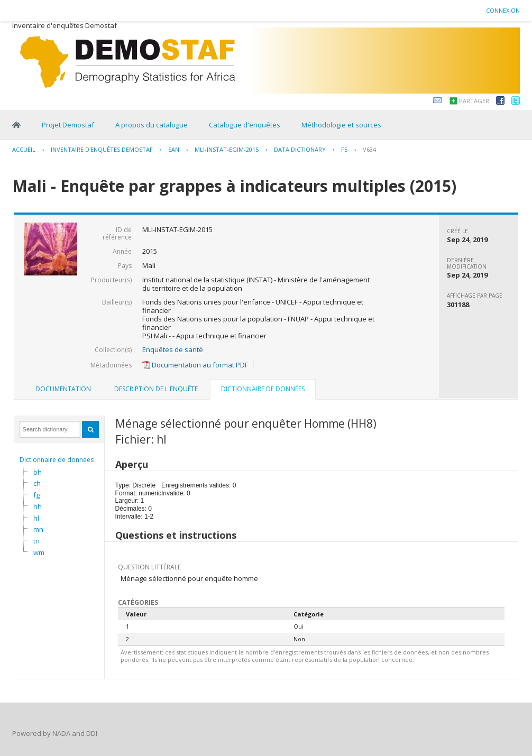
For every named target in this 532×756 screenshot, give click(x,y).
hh (38, 506)
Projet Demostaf (68, 125)
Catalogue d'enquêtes (245, 125)
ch (37, 483)
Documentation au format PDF (195, 365)
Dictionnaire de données (57, 460)
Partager (474, 101)
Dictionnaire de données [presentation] (263, 389)
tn (36, 541)
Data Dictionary (300, 149)
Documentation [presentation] (63, 389)
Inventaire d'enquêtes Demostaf (102, 149)
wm (39, 552)
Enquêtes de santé (173, 349)
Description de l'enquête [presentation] (156, 389)
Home (16, 125)
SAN (174, 149)
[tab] (63, 389)
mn (38, 529)
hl (36, 518)
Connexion (503, 10)
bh (38, 472)
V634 (369, 149)
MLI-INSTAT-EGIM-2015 (227, 149)
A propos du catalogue (152, 125)
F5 (344, 149)
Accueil (24, 149)
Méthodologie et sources (341, 125)
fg (36, 495)
